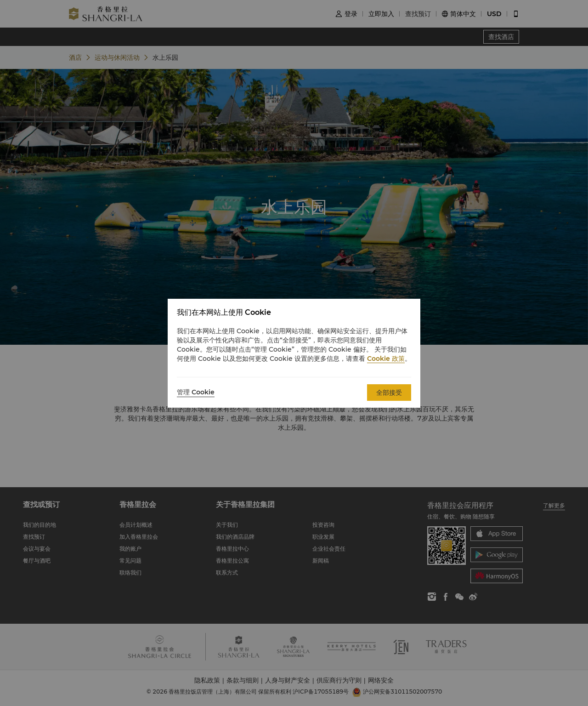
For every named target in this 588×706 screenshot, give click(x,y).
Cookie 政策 (386, 359)
